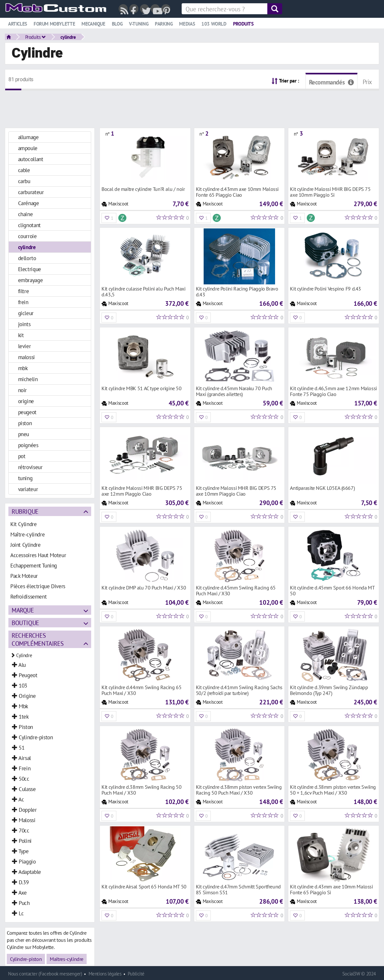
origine (26, 401)
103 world (214, 24)
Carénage (29, 203)
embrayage (31, 280)
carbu (24, 181)
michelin (28, 379)
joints (24, 324)
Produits (243, 24)
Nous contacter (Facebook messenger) (45, 974)
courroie (27, 236)
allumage (28, 137)
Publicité (136, 974)
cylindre (68, 37)
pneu (24, 434)
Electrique (30, 269)
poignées (28, 445)
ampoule (28, 148)
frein (23, 302)
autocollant (31, 159)
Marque (23, 610)
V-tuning (139, 24)
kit (21, 335)
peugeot (27, 412)
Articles (18, 24)
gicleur (26, 313)
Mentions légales (105, 974)
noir (22, 390)
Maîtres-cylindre (67, 959)
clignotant (29, 225)
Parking (164, 24)
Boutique (25, 623)
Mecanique (93, 24)
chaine (26, 214)
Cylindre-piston (26, 959)
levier (25, 346)
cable (24, 170)
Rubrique (25, 511)
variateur (28, 489)
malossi (27, 357)
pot (22, 456)
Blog (117, 24)
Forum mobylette (54, 24)
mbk (23, 368)
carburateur (31, 192)
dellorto (27, 258)
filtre (24, 291)
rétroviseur (30, 467)
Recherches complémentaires (37, 639)
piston (25, 423)
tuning (25, 478)
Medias (187, 24)
